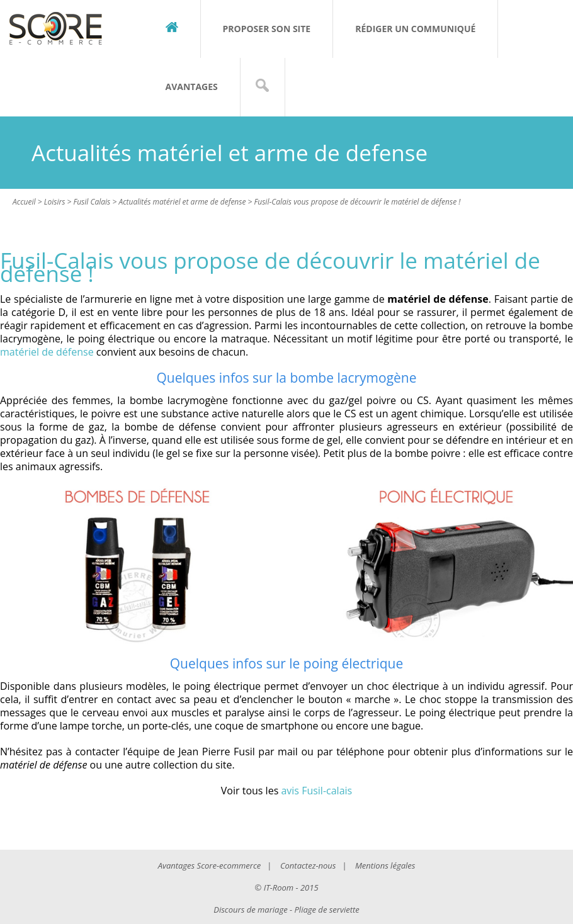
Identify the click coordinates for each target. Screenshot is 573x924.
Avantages (192, 87)
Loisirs (55, 202)
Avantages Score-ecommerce (210, 865)
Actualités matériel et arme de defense (182, 202)
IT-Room (279, 887)
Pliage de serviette (327, 910)
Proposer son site (267, 29)
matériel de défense (47, 352)
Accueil (24, 202)
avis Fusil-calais (316, 791)
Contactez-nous (308, 865)
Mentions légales (385, 865)
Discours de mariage (250, 910)
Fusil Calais (92, 202)
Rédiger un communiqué (415, 29)
